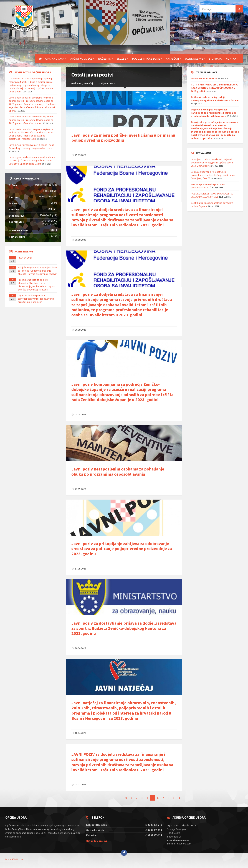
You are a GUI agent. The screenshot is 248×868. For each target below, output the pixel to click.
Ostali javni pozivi (106, 83)
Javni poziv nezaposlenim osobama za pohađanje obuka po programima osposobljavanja (118, 472)
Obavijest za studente (204, 79)
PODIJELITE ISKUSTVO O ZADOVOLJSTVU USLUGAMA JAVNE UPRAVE (212, 195)
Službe (122, 59)
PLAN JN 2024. (25, 258)
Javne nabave (194, 59)
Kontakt (232, 59)
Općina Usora (55, 59)
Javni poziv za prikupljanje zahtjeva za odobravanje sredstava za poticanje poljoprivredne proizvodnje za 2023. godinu (122, 549)
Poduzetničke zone (146, 59)
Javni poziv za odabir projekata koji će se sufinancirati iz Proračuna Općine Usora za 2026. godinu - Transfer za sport (31, 120)
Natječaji (172, 59)
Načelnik (105, 59)
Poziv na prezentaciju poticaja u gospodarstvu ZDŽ (208, 186)
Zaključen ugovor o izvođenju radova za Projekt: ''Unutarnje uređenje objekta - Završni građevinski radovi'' (37, 271)
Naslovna (76, 83)
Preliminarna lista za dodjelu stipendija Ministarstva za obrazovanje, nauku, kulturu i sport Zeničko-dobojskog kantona (36, 285)
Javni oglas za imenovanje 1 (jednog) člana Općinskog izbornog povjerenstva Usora (31, 146)
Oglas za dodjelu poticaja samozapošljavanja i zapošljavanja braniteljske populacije (36, 299)
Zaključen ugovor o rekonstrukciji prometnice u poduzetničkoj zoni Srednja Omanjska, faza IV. (213, 175)
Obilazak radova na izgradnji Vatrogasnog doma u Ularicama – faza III (215, 99)
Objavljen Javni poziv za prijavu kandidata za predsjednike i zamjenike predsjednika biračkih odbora (214, 113)
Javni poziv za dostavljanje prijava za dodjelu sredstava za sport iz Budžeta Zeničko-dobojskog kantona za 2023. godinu (124, 628)
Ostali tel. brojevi (97, 841)
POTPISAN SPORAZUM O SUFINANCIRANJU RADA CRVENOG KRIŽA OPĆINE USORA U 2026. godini (215, 88)
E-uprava (215, 59)
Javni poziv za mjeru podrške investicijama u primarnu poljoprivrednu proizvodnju (123, 138)
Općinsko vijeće (81, 59)
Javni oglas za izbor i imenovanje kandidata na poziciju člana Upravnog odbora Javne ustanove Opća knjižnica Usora (32, 160)
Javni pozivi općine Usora (33, 72)
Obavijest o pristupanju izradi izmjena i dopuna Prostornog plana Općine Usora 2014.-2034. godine (212, 163)
